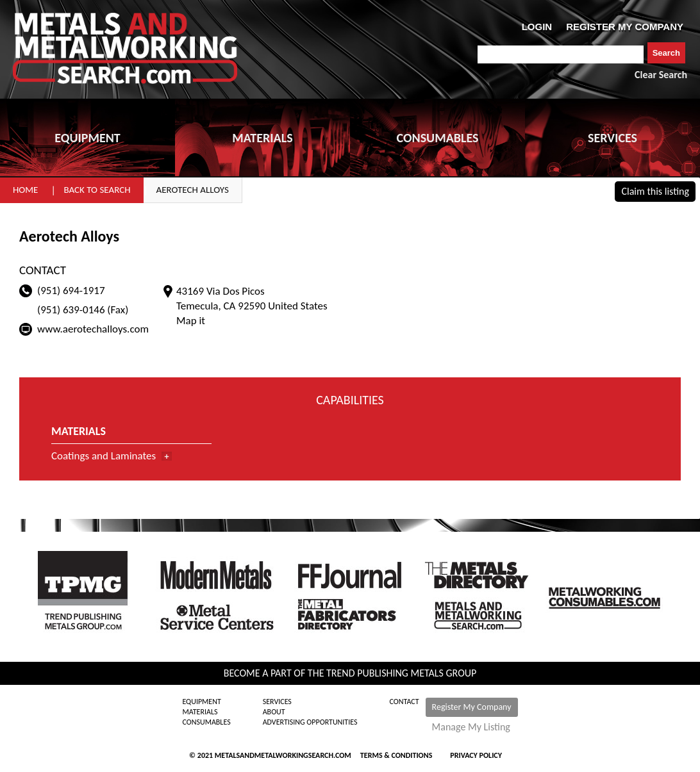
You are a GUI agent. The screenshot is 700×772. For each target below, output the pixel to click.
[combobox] (561, 54)
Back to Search (97, 190)
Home (25, 190)
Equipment (201, 702)
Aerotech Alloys (193, 190)
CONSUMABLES (438, 138)
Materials (200, 712)
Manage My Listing (471, 727)
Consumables (206, 722)
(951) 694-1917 (71, 291)
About (274, 712)
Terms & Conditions (396, 755)
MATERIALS (262, 138)
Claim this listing (655, 191)
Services (277, 702)
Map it (191, 321)
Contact (404, 702)
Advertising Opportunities (310, 722)
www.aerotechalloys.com (93, 329)
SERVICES (612, 138)
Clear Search (661, 75)
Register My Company (472, 707)
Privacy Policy (476, 755)
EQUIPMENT (87, 138)
